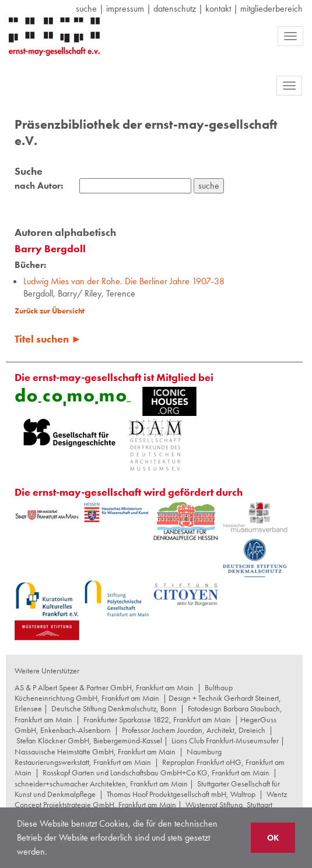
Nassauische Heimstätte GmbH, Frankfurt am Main (95, 751)
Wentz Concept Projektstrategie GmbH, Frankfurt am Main (151, 799)
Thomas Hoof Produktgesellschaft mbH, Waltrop (181, 794)
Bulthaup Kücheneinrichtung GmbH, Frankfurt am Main (124, 693)
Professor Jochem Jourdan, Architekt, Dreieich (194, 730)
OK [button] (273, 838)
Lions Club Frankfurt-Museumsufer (225, 740)
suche (86, 8)
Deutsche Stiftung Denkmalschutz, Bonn (114, 708)
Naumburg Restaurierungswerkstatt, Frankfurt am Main (118, 757)
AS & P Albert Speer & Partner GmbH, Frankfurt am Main (104, 687)
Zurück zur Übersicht (50, 311)
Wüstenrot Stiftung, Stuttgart (229, 805)
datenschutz (175, 8)
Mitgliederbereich (271, 8)
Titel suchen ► (48, 339)
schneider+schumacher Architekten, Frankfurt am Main (101, 784)
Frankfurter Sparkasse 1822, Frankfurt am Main (157, 719)
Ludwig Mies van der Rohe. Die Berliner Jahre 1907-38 (124, 281)
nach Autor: (39, 186)
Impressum (125, 8)
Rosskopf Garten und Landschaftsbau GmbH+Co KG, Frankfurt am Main (156, 772)
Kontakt (218, 8)
